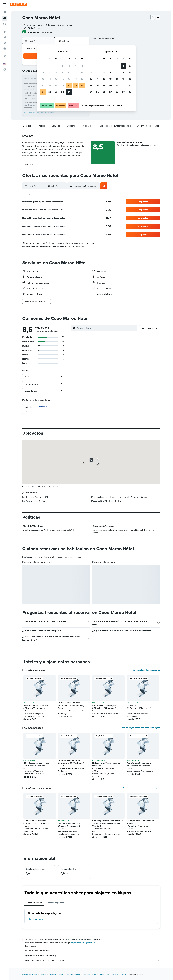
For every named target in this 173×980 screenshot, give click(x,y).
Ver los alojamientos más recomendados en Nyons (138, 788)
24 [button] (69, 85)
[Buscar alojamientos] (5, 18)
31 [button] (69, 92)
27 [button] (43, 92)
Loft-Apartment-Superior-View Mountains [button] (140, 822)
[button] (5, 4)
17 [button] (69, 79)
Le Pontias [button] (131, 705)
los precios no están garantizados (83, 943)
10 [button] (69, 72)
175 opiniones (46, 32)
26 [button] (82, 85)
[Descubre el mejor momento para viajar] (5, 43)
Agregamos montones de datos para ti (93, 955)
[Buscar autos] (5, 24)
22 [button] (56, 85)
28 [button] (50, 92)
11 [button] (76, 72)
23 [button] (63, 85)
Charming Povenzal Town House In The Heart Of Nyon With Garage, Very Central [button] (107, 823)
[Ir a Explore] (5, 31)
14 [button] (50, 79)
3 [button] (69, 66)
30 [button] (63, 92)
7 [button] (50, 72)
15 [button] (56, 79)
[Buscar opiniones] (106, 328)
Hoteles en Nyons (36, 919)
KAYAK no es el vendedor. (93, 951)
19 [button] (82, 79)
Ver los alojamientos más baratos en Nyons (141, 728)
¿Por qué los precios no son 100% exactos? (93, 960)
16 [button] (63, 79)
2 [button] (63, 66)
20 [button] (43, 85)
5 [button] (82, 66)
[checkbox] (36, 409)
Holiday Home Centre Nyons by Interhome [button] (106, 764)
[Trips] (5, 56)
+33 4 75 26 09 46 (31, 28)
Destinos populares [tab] (55, 903)
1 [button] (56, 66)
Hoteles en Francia (73, 974)
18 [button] (76, 79)
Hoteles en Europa (56, 974)
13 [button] (43, 79)
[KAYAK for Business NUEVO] (5, 48)
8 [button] (56, 72)
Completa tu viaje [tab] (34, 903)
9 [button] (63, 72)
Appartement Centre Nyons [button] (104, 705)
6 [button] (43, 72)
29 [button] (56, 92)
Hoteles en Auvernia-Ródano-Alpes (96, 974)
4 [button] (76, 66)
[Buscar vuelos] (5, 12)
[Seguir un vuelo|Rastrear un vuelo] (5, 37)
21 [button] (50, 85)
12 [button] (82, 72)
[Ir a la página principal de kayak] (18, 4)
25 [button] (76, 85)
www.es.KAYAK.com (30, 974)
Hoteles (43, 974)
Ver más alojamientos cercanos (146, 670)
